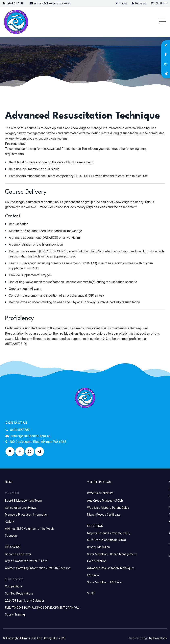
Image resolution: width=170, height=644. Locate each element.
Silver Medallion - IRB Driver (105, 582)
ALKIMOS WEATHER (126, 436)
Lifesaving (13, 547)
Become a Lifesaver (18, 554)
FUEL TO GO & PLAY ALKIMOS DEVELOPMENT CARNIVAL (42, 608)
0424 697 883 (16, 3)
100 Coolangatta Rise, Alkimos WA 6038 (38, 442)
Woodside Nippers (100, 494)
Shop (91, 594)
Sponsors (11, 536)
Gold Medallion (97, 561)
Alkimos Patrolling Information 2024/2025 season (38, 568)
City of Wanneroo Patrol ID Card (26, 561)
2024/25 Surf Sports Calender (25, 601)
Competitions (14, 587)
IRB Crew (93, 575)
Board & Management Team (23, 501)
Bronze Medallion (99, 547)
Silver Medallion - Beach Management (112, 554)
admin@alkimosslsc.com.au (52, 3)
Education (95, 526)
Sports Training (15, 615)
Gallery (9, 522)
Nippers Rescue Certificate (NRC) (109, 533)
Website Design (138, 638)
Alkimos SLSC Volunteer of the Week (29, 529)
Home (9, 482)
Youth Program (99, 482)
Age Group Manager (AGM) (105, 501)
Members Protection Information (27, 515)
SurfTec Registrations (19, 594)
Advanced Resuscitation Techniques (111, 568)
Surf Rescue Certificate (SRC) (106, 540)
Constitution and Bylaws (21, 508)
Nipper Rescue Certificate (104, 515)
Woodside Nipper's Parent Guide (108, 508)
